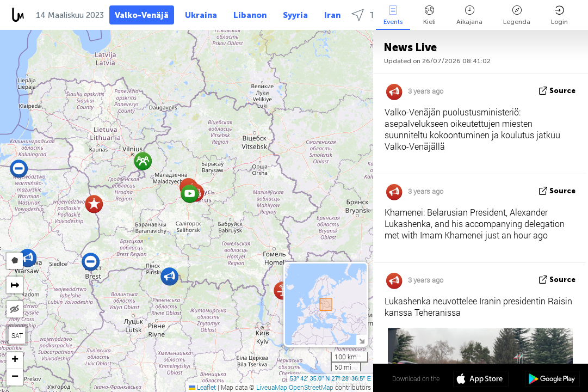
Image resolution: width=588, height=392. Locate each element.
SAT (17, 335)
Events (393, 16)
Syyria (295, 15)
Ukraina (201, 15)
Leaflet (202, 387)
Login (559, 16)
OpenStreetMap (311, 387)
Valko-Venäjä (142, 15)
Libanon (250, 15)
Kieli (429, 16)
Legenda (517, 16)
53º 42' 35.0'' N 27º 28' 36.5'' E (330, 378)
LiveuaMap (272, 387)
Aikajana (469, 16)
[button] (143, 161)
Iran (332, 15)
